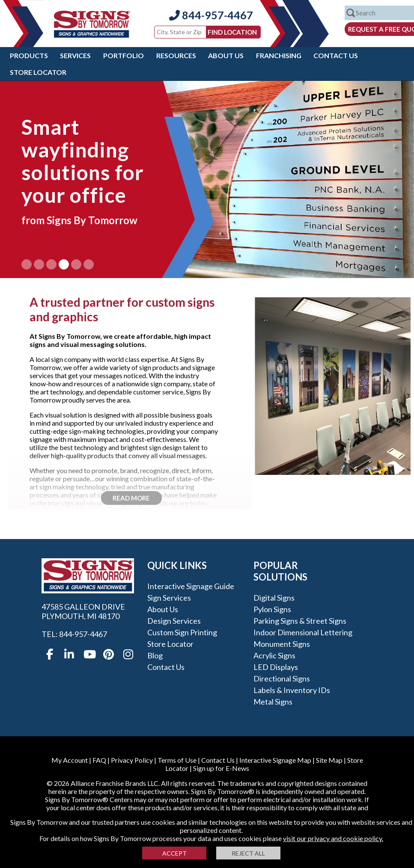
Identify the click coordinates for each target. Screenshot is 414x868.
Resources (176, 55)
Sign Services (169, 598)
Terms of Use (177, 760)
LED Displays (276, 667)
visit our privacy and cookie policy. (333, 838)
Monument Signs (282, 644)
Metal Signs (273, 702)
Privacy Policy (132, 760)
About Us (226, 55)
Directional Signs (282, 678)
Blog (155, 655)
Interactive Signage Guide (191, 586)
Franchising (279, 55)
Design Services (174, 621)
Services (75, 55)
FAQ (99, 760)
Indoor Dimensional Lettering (303, 632)
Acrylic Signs (274, 655)
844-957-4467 (211, 15)
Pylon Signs (272, 609)
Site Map (329, 760)
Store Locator (38, 72)
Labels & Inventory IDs (292, 690)
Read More (131, 498)
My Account (70, 760)
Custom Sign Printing (182, 632)
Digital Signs (274, 598)
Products (29, 55)
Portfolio (124, 55)
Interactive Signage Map (275, 760)
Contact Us (336, 55)
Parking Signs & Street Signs (300, 621)
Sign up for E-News (221, 768)
